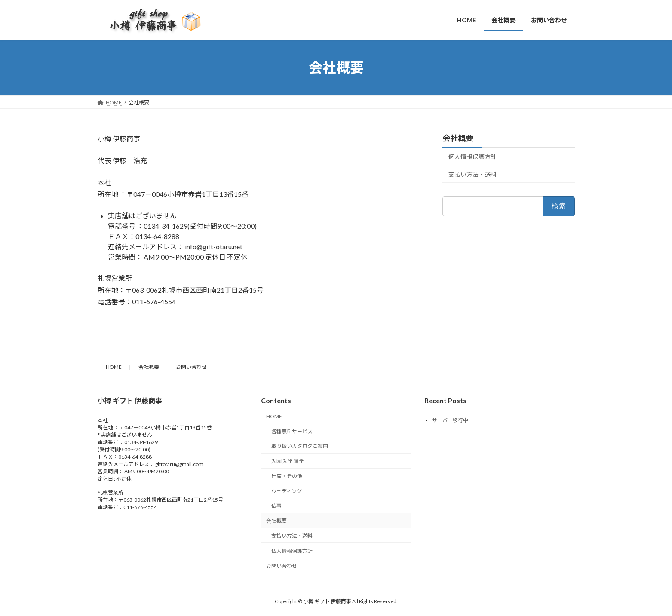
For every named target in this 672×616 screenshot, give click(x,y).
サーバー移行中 (450, 420)
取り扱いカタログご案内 (300, 446)
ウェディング (287, 491)
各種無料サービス (292, 431)
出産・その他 (287, 476)
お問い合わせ (191, 367)
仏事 (276, 506)
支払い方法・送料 (473, 174)
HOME (114, 367)
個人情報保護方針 (473, 157)
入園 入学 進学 (288, 461)
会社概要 (458, 138)
